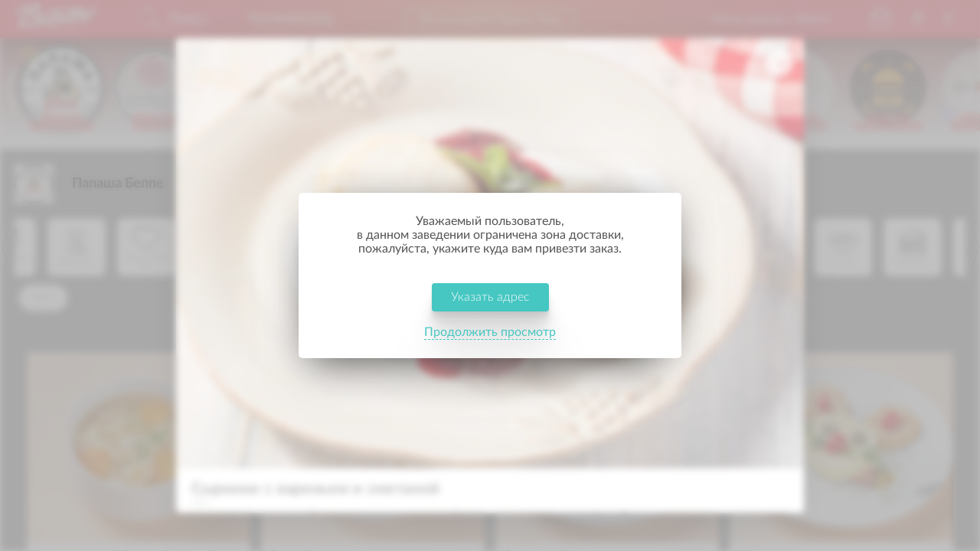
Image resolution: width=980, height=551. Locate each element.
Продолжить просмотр (490, 332)
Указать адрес (490, 297)
